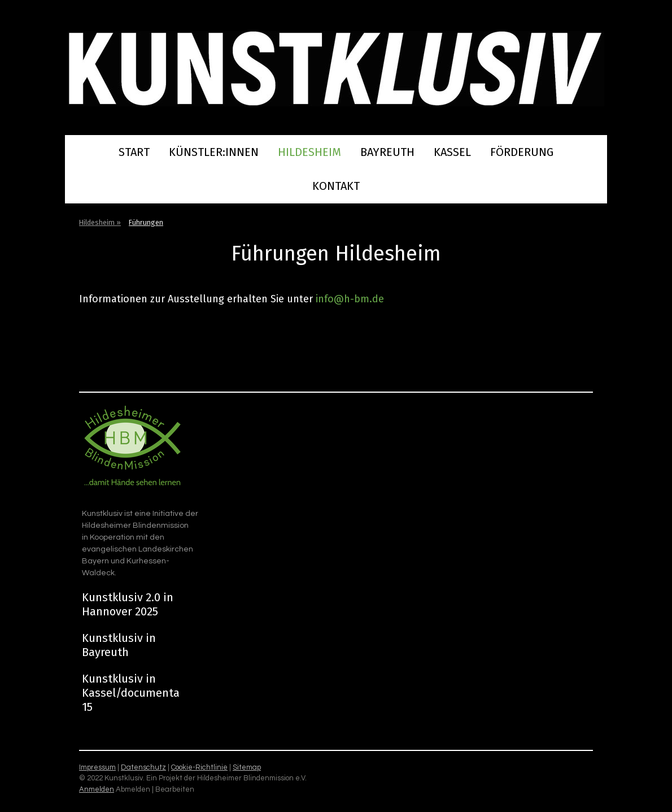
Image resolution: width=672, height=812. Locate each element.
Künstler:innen (214, 152)
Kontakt (336, 186)
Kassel (452, 152)
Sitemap (247, 767)
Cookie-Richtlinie (199, 767)
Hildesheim (309, 152)
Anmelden (97, 789)
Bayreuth (387, 152)
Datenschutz (143, 767)
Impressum (97, 767)
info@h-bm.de (350, 299)
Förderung (522, 152)
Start (134, 152)
